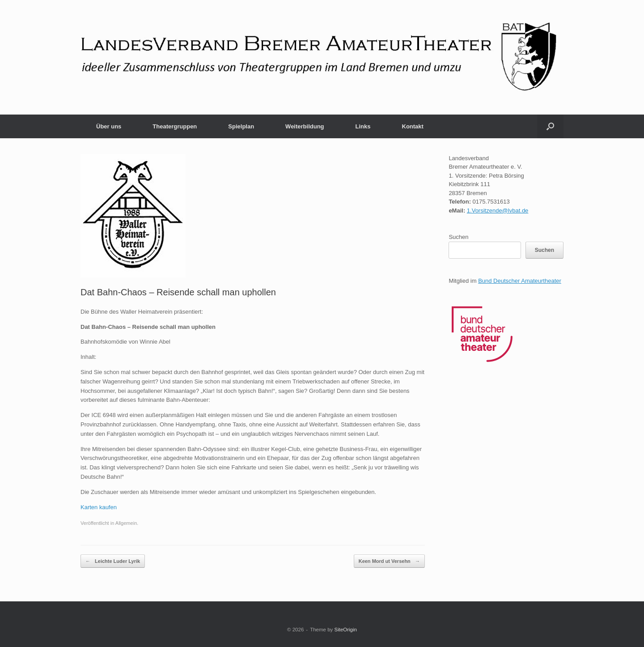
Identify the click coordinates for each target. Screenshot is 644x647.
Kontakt (413, 126)
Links (363, 126)
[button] (550, 126)
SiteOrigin (345, 630)
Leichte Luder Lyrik (113, 561)
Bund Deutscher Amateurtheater (520, 281)
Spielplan (241, 126)
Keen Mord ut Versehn (389, 561)
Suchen (458, 237)
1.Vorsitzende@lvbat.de (498, 211)
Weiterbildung (305, 126)
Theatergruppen (175, 126)
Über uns (109, 126)
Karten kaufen (99, 507)
